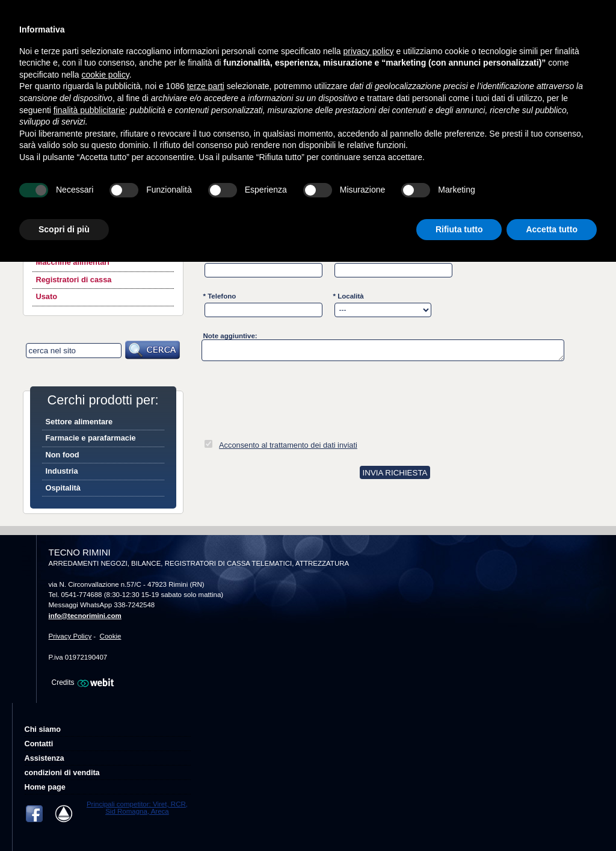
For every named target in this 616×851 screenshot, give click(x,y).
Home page (45, 787)
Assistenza (45, 758)
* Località (349, 296)
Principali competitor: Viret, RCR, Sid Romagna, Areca (137, 808)
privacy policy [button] (369, 51)
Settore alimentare (79, 422)
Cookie (111, 636)
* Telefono (220, 296)
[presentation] (293, 395)
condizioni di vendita (62, 773)
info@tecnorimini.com (85, 616)
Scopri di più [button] (64, 229)
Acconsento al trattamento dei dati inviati (288, 445)
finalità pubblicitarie (89, 110)
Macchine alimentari (73, 262)
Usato (47, 296)
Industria (62, 471)
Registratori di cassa (74, 280)
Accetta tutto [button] (552, 229)
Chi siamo (43, 729)
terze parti (206, 86)
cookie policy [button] (106, 75)
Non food (63, 455)
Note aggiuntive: (230, 336)
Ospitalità (63, 488)
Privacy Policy (70, 636)
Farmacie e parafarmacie (91, 438)
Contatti (39, 744)
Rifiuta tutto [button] (459, 229)
